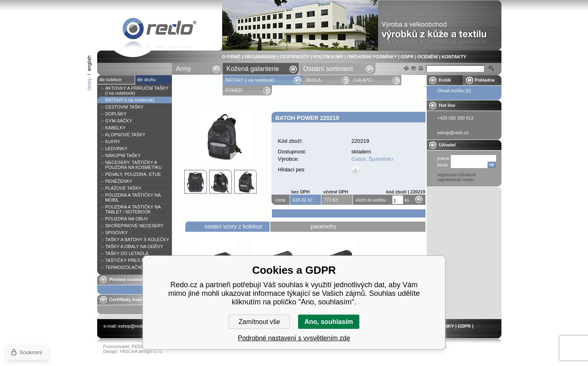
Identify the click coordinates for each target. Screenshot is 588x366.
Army (184, 69)
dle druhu (147, 80)
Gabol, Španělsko (373, 159)
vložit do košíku (371, 200)
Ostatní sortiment (328, 69)
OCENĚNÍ (428, 57)
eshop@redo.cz (134, 326)
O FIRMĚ (232, 57)
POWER (235, 90)
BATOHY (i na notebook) (250, 80)
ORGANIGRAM (261, 57)
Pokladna (485, 80)
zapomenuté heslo (456, 180)
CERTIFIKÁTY (295, 57)
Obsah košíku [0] (454, 91)
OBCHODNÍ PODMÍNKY (372, 57)
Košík (445, 80)
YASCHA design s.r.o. (141, 351)
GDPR (407, 57)
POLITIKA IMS (328, 57)
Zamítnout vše (259, 322)
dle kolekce (110, 80)
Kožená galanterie (253, 69)
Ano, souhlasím (329, 322)
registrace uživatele (457, 175)
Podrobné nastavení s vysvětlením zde (294, 338)
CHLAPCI (363, 80)
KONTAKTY (454, 57)
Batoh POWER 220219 (160, 30)
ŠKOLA (314, 80)
